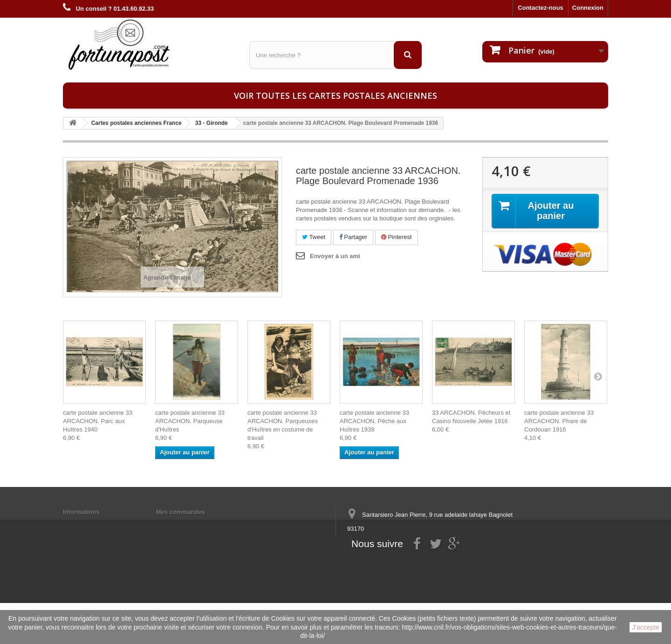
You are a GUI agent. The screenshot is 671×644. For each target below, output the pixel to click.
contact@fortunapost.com (419, 563)
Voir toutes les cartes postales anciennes (335, 96)
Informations (81, 512)
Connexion (588, 8)
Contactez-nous (541, 8)
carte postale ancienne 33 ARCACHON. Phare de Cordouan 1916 (559, 421)
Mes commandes (181, 512)
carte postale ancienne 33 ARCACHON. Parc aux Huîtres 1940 (98, 421)
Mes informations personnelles (201, 524)
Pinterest (397, 237)
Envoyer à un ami (335, 256)
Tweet (314, 237)
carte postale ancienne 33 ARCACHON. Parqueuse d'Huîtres (190, 421)
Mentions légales (87, 524)
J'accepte (646, 627)
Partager (353, 237)
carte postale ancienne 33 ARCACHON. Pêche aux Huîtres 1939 (374, 421)
